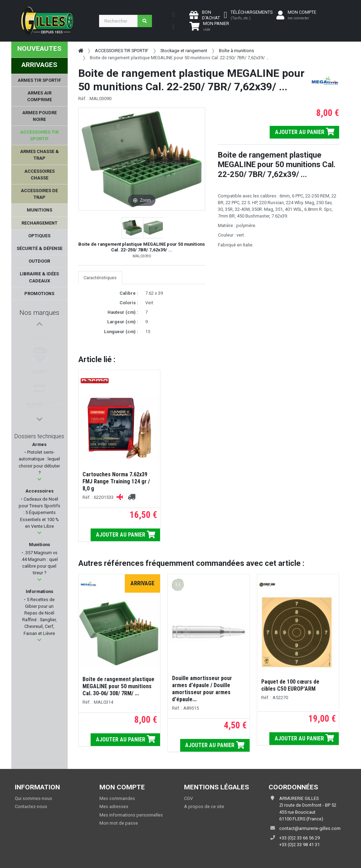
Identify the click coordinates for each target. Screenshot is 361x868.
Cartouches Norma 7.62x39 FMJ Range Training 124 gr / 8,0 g (116, 481)
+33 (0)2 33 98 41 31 (299, 845)
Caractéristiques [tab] (100, 278)
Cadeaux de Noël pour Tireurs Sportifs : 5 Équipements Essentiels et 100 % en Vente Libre (39, 513)
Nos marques (39, 313)
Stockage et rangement (184, 51)
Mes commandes (117, 798)
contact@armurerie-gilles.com (310, 828)
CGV (188, 798)
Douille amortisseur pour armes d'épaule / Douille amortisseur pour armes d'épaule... (202, 689)
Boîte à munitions (237, 51)
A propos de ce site (204, 806)
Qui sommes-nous (33, 798)
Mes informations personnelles (131, 815)
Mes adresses (114, 806)
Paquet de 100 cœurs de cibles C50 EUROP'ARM (290, 685)
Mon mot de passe (119, 823)
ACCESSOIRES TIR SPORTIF (122, 51)
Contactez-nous (31, 806)
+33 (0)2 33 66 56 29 (299, 838)
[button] (39, 479)
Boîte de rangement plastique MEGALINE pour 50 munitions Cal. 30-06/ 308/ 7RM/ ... (118, 686)
